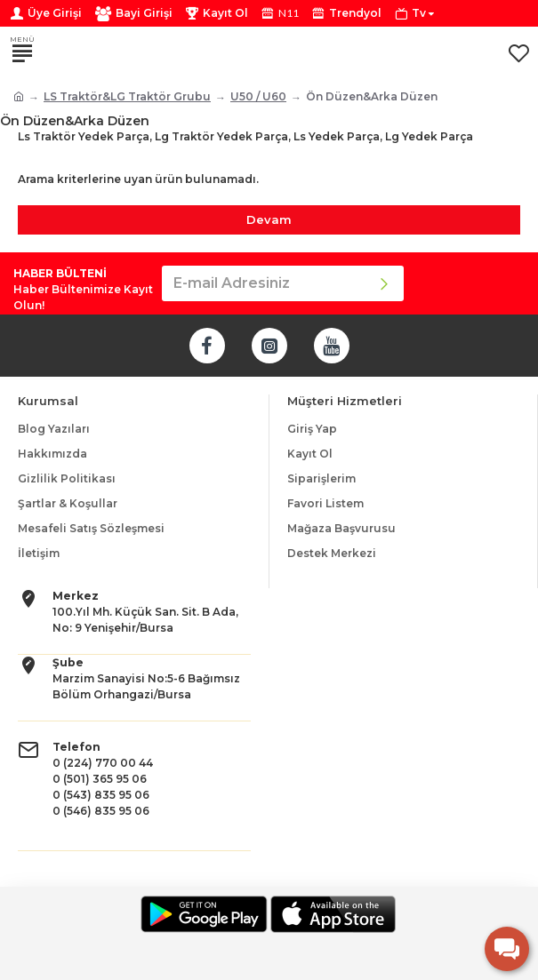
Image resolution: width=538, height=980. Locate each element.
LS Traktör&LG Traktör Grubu (127, 96)
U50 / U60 (258, 96)
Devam (269, 219)
